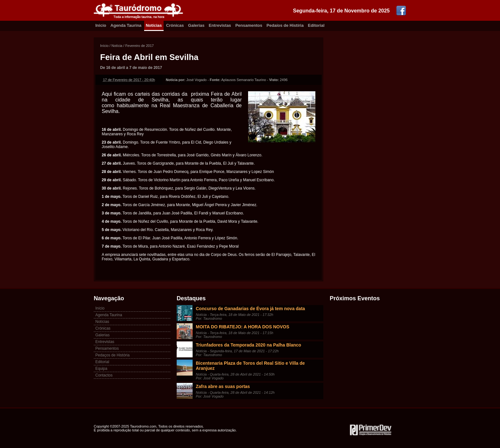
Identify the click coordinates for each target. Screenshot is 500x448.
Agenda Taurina (126, 25)
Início (104, 46)
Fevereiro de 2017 (140, 46)
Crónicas (175, 25)
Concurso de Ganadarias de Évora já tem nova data (250, 309)
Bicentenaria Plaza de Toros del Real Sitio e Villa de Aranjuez (250, 366)
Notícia (117, 46)
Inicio (101, 25)
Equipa (101, 369)
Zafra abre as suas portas (223, 386)
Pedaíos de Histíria (285, 25)
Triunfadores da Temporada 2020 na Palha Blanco (248, 345)
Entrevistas (220, 25)
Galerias (196, 25)
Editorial (316, 25)
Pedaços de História (112, 355)
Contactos (104, 375)
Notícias (154, 25)
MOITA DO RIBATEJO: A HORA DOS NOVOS (243, 327)
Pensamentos (249, 25)
